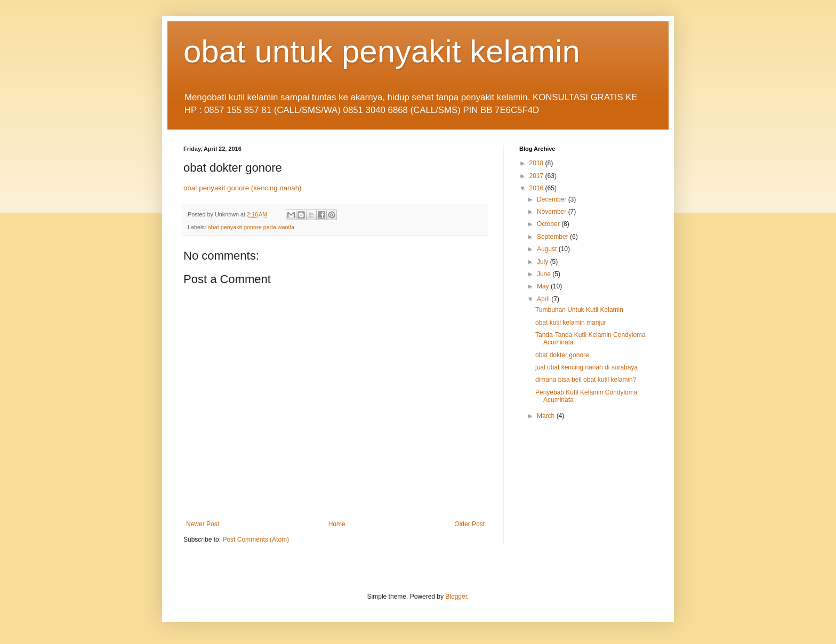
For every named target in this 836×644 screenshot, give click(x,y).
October (549, 224)
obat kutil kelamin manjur (571, 323)
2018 (537, 163)
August (548, 249)
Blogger (456, 597)
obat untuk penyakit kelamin (382, 51)
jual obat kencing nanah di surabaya (586, 367)
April (544, 299)
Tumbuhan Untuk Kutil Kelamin (579, 310)
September (553, 237)
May (544, 286)
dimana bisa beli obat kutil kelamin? (586, 380)
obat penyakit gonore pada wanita (251, 227)
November (553, 212)
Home (337, 524)
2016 (537, 188)
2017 (537, 176)
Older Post (469, 524)
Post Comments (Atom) (256, 540)
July (544, 262)
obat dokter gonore (562, 355)
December (553, 199)
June (545, 274)
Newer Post (203, 524)
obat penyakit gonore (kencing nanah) (242, 188)
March (547, 416)
